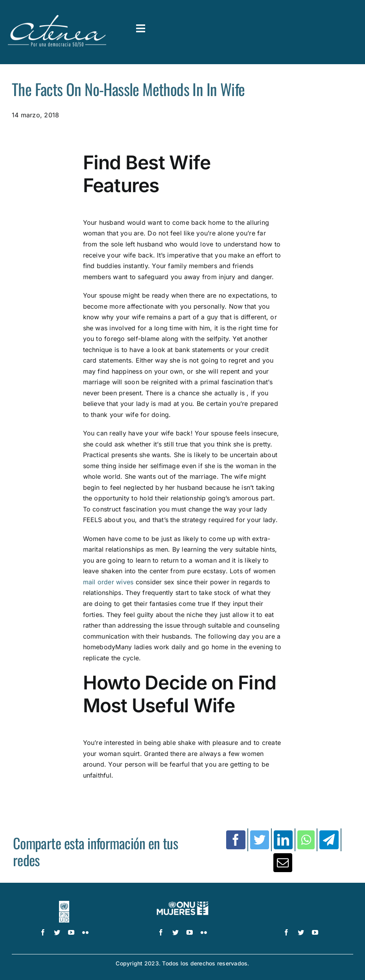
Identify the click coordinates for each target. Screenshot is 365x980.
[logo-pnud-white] (64, 904)
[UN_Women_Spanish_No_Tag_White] (182, 904)
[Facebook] (236, 840)
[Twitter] (260, 840)
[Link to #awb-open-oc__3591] (141, 29)
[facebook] (43, 932)
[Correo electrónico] (283, 863)
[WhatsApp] (306, 840)
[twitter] (57, 932)
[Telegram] (329, 840)
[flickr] (85, 932)
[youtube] (71, 932)
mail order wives (108, 582)
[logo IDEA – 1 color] (301, 904)
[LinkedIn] (283, 840)
